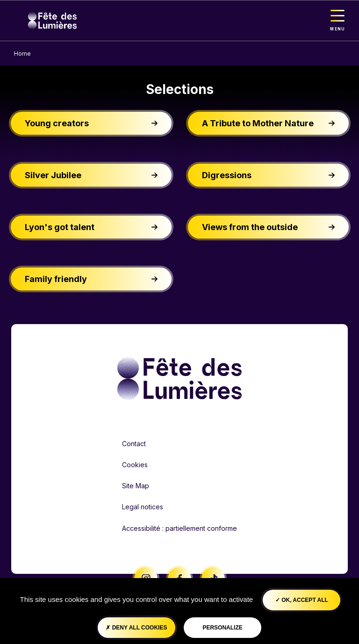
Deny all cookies (136, 628)
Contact (134, 444)
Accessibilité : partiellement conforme (179, 528)
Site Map (136, 486)
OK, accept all (302, 600)
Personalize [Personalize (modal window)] (222, 628)
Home (22, 54)
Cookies (135, 465)
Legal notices (143, 507)
